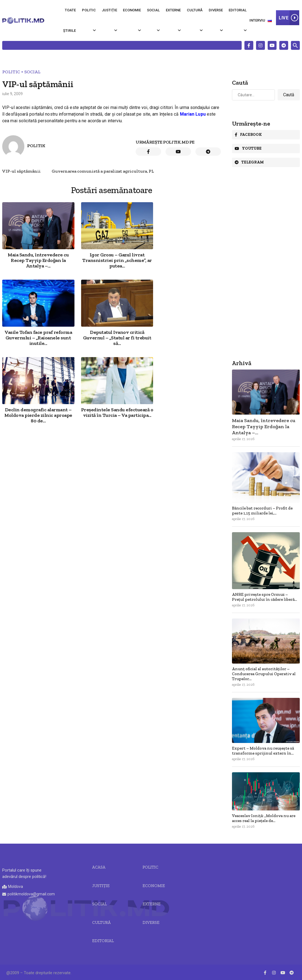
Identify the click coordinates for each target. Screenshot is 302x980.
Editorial (238, 10)
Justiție (109, 10)
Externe (173, 10)
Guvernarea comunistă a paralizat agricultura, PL (103, 171)
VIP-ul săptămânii (21, 171)
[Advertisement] (112, 398)
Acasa (99, 867)
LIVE (289, 18)
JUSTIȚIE (101, 886)
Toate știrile (69, 20)
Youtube (248, 148)
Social (153, 10)
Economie (132, 10)
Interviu (257, 20)
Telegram (249, 162)
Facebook (248, 135)
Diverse (216, 10)
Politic (89, 10)
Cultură (195, 10)
